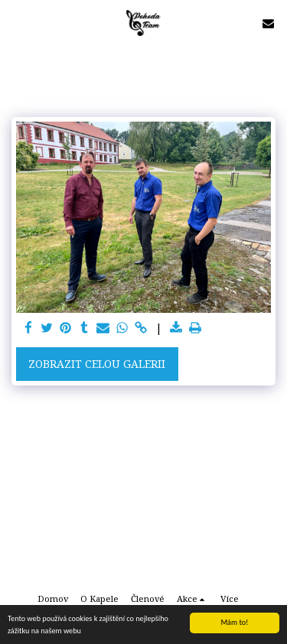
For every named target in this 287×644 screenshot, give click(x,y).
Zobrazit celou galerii (97, 364)
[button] (17, 23)
